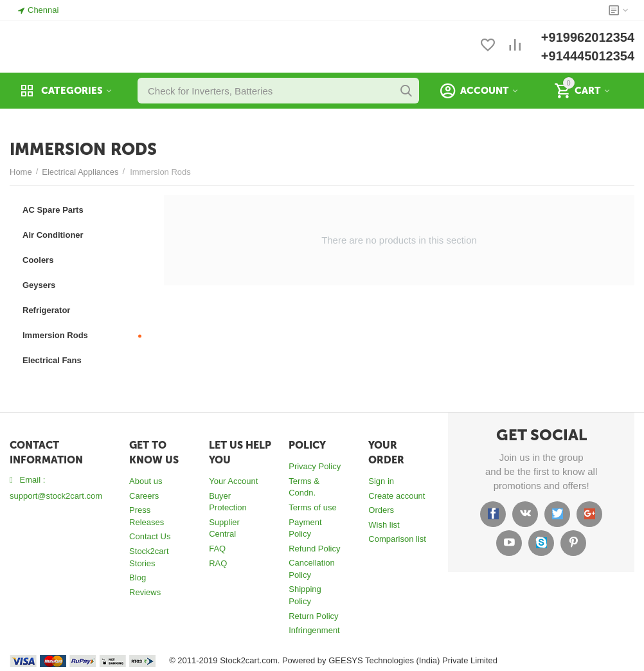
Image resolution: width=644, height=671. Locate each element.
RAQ (218, 563)
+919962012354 (588, 37)
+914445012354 (588, 56)
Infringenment (314, 630)
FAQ (217, 549)
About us (146, 481)
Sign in (381, 481)
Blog (138, 577)
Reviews (145, 592)
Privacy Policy (315, 466)
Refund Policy (314, 549)
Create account (397, 496)
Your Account (233, 481)
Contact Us (150, 536)
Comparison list (397, 539)
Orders (381, 510)
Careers (144, 496)
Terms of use (312, 507)
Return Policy (313, 616)
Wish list (384, 525)
